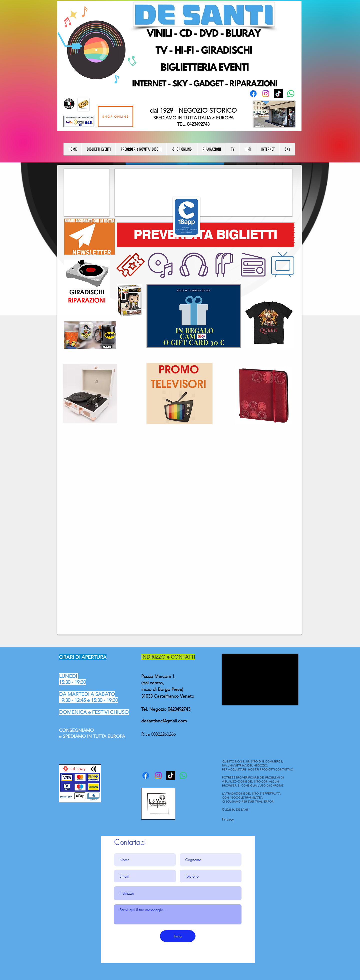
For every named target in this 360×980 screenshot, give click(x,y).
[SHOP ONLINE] (115, 117)
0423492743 (179, 709)
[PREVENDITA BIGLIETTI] (205, 235)
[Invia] (178, 936)
